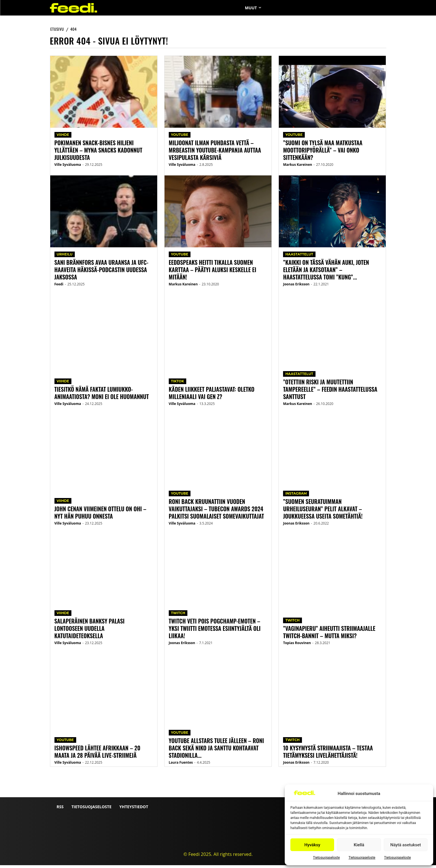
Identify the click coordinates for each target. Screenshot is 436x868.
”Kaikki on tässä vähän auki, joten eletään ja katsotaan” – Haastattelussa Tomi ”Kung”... (326, 272)
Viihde (63, 137)
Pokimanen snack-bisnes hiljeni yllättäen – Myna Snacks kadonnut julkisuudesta (98, 153)
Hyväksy (312, 845)
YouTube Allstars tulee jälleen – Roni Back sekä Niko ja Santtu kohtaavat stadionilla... (216, 751)
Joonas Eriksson (182, 646)
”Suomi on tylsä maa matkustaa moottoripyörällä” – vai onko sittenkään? (323, 153)
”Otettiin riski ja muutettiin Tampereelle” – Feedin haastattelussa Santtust (330, 392)
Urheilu (65, 257)
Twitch (178, 616)
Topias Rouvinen (297, 646)
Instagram (296, 496)
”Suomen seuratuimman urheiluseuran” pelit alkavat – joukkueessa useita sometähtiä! (323, 512)
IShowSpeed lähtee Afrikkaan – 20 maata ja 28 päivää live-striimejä (98, 754)
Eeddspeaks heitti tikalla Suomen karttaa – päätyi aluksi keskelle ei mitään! (212, 272)
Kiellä (359, 845)
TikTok (178, 384)
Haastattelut (299, 257)
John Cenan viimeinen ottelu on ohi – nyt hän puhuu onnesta (100, 515)
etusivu (57, 29)
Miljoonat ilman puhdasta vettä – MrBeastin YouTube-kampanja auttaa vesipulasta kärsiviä (215, 153)
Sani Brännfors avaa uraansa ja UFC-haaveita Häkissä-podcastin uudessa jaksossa (101, 272)
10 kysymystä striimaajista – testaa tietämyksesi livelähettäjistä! (328, 754)
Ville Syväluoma (68, 167)
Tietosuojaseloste (326, 858)
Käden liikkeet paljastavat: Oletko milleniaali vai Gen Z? (212, 396)
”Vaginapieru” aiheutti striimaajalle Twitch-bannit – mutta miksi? (329, 635)
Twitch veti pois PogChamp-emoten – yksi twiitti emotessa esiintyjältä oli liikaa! (215, 631)
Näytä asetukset (406, 845)
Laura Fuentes (181, 765)
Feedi (59, 287)
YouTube (65, 743)
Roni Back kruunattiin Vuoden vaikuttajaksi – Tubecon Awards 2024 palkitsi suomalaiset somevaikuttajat (216, 512)
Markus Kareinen (183, 287)
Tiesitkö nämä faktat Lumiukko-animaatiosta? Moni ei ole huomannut (102, 396)
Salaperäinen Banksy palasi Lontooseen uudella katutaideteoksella (90, 631)
